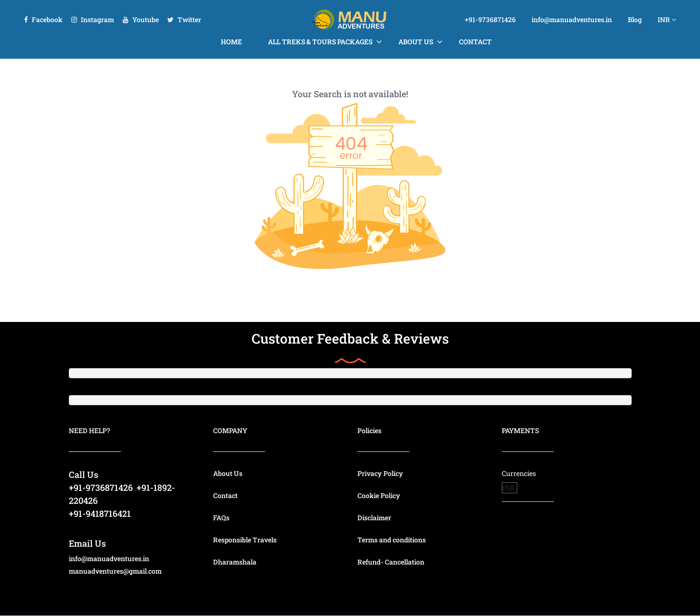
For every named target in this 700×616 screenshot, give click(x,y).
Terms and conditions (392, 540)
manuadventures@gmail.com (115, 571)
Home (231, 42)
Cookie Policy (379, 495)
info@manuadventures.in (572, 19)
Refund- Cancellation (391, 562)
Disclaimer (374, 518)
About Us (416, 42)
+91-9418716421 (100, 513)
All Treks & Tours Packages (320, 42)
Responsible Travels (245, 540)
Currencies (519, 473)
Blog (635, 19)
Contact (475, 42)
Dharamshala (235, 562)
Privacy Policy (380, 473)
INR (667, 19)
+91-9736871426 (490, 19)
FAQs (221, 518)
